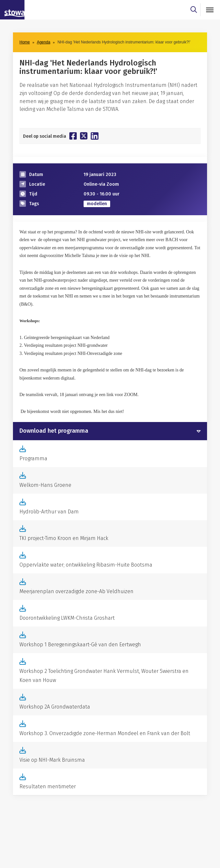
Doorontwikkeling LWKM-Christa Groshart (67, 618)
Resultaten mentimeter (48, 786)
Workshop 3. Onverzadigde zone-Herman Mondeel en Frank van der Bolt (105, 733)
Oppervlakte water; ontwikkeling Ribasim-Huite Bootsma (86, 565)
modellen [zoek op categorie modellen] (97, 204)
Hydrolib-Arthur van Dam (49, 512)
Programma (33, 458)
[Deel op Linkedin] (95, 136)
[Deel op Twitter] (84, 136)
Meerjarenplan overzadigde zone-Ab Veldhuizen (76, 591)
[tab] (110, 431)
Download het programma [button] (54, 431)
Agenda (44, 42)
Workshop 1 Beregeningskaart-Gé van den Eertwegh (80, 645)
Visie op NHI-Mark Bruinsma (52, 760)
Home (25, 42)
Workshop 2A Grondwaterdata (55, 707)
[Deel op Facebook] (73, 136)
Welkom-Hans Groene (45, 485)
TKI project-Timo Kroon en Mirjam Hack (64, 538)
